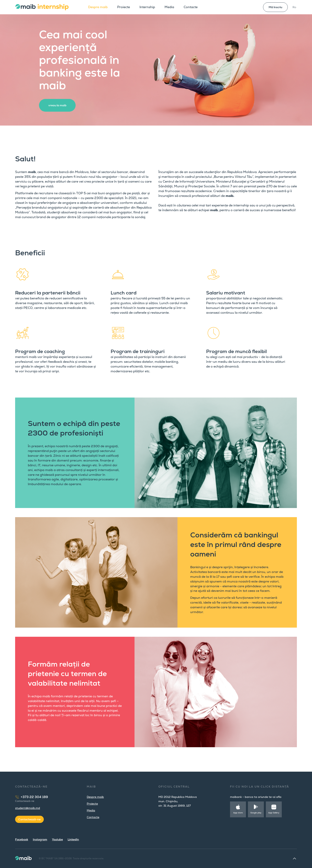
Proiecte (124, 7)
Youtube (57, 839)
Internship (147, 7)
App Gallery (274, 813)
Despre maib (98, 7)
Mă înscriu (275, 7)
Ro (294, 7)
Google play (256, 813)
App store (238, 813)
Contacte (191, 7)
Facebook (22, 839)
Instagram (40, 839)
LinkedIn (73, 839)
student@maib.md (28, 808)
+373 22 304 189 (34, 797)
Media (169, 7)
